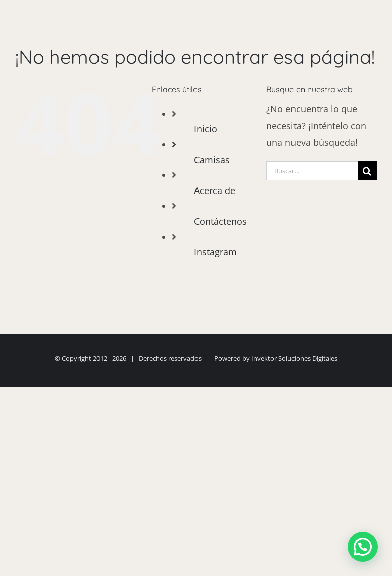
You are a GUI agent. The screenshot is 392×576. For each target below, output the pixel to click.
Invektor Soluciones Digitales (294, 358)
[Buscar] (367, 171)
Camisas (212, 160)
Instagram (215, 252)
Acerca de (215, 190)
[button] (363, 547)
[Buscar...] (312, 171)
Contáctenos (220, 221)
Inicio (206, 129)
